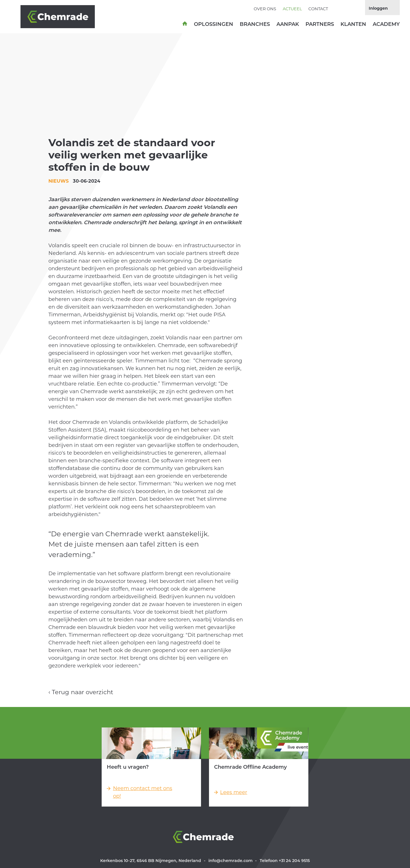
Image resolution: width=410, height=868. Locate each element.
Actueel (292, 9)
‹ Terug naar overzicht (81, 692)
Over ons (265, 9)
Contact (318, 9)
